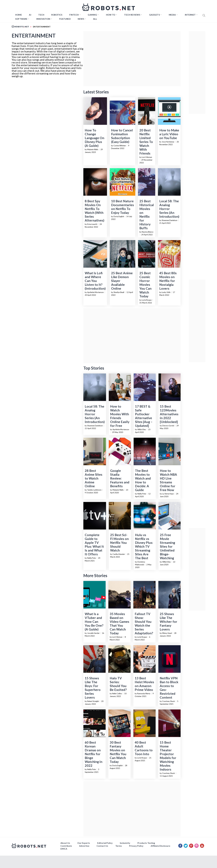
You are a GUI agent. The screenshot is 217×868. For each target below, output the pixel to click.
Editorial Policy (105, 843)
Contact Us (102, 846)
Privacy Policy (136, 846)
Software (21, 19)
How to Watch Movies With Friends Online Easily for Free (120, 416)
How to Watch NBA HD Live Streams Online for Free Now (168, 480)
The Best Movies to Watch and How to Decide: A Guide (143, 480)
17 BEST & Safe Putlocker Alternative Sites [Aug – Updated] (144, 416)
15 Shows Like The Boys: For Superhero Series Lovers (93, 688)
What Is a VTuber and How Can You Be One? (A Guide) (94, 622)
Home (19, 15)
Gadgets (155, 15)
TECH (41, 15)
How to (111, 15)
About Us (65, 843)
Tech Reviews (132, 15)
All (95, 19)
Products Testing (146, 843)
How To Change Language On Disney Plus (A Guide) (94, 138)
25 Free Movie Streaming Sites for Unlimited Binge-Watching (167, 546)
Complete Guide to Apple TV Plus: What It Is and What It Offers (94, 544)
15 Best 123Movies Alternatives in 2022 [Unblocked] (169, 414)
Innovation (43, 19)
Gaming (92, 15)
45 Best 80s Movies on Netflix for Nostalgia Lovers (168, 281)
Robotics (57, 15)
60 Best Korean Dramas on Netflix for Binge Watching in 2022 (94, 754)
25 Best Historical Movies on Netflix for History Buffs (147, 215)
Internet (190, 15)
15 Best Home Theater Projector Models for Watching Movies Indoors (168, 756)
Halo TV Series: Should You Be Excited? (118, 684)
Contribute (66, 846)
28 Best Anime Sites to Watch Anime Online (94, 478)
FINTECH (74, 15)
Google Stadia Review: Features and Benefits (120, 478)
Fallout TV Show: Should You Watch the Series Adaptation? (144, 623)
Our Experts (84, 843)
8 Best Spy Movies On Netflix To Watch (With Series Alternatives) (94, 211)
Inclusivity (125, 843)
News (81, 19)
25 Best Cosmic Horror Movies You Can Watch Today (145, 285)
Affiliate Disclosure (160, 846)
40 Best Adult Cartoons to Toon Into (144, 748)
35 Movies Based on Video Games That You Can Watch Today (119, 623)
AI (30, 15)
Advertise (84, 846)
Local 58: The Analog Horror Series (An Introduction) (169, 209)
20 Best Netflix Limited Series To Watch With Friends (146, 142)
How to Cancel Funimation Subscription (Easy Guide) (122, 136)
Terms (119, 846)
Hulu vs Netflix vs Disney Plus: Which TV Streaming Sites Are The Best (144, 546)
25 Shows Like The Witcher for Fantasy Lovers (168, 622)
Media (172, 15)
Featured (65, 19)
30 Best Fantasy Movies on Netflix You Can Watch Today (118, 752)
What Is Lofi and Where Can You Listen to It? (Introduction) (95, 281)
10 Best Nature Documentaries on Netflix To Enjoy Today (123, 207)
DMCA (64, 849)
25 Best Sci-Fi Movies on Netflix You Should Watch (119, 543)
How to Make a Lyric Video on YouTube (169, 134)
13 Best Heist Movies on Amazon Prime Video (144, 684)
